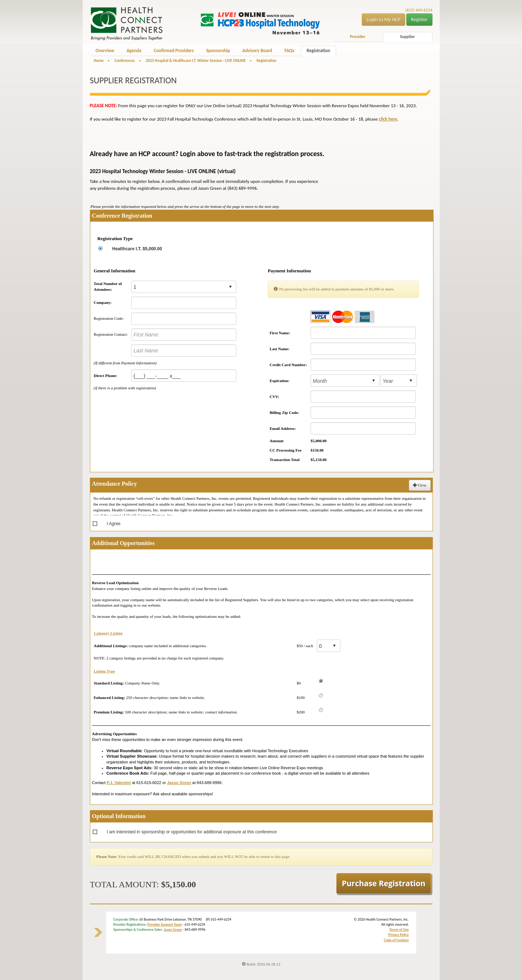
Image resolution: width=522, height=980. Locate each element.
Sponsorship (218, 51)
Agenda (134, 51)
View (420, 485)
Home (99, 61)
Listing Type (105, 671)
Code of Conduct (396, 940)
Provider (357, 37)
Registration (318, 51)
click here (388, 119)
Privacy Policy (398, 935)
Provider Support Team (164, 924)
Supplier (407, 37)
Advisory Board (257, 51)
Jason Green (173, 929)
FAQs (289, 51)
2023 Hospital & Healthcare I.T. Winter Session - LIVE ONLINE (196, 61)
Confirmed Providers (174, 51)
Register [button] (419, 19)
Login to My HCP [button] (384, 19)
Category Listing (108, 633)
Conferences (125, 61)
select (230, 287)
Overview (105, 51)
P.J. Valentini (119, 783)
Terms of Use (399, 929)
